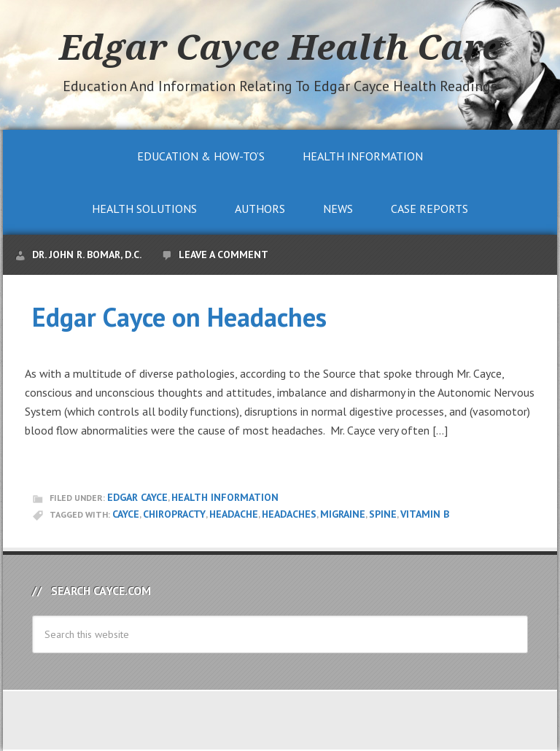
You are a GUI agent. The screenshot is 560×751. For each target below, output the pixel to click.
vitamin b (425, 514)
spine (383, 514)
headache (234, 514)
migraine (343, 514)
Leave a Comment (223, 254)
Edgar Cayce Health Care (280, 47)
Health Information (225, 497)
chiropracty (174, 514)
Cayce (126, 514)
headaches (289, 514)
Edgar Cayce (137, 497)
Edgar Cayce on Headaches (179, 317)
